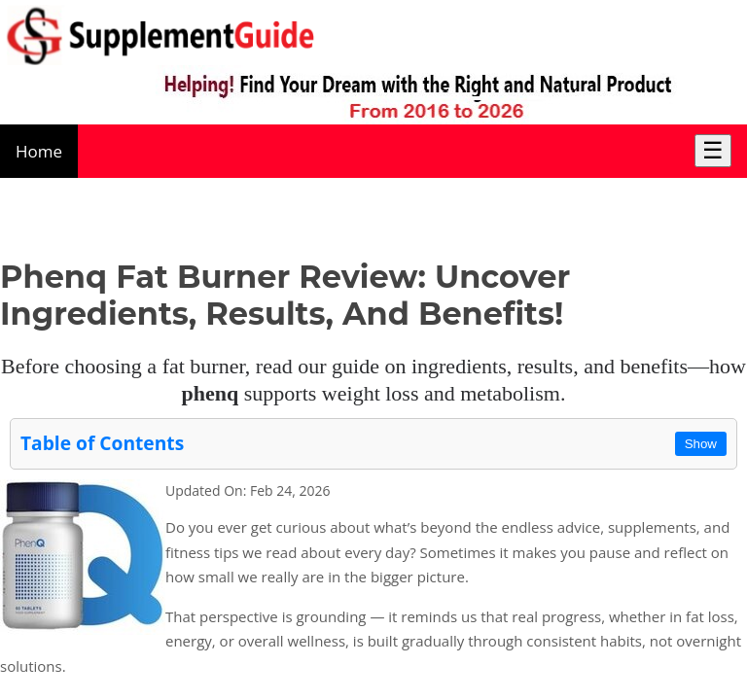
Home (39, 151)
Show (701, 444)
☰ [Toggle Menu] (713, 150)
